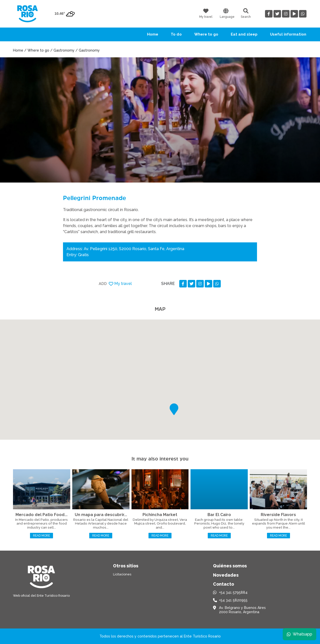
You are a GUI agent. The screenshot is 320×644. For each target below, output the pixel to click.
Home (153, 34)
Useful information (288, 34)
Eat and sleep (244, 34)
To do (176, 34)
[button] (174, 409)
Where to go (206, 34)
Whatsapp (299, 634)
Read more (41, 536)
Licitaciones (122, 574)
